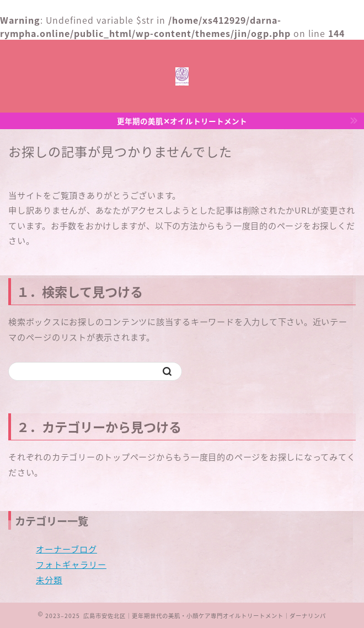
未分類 (49, 580)
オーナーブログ (66, 549)
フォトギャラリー (71, 564)
